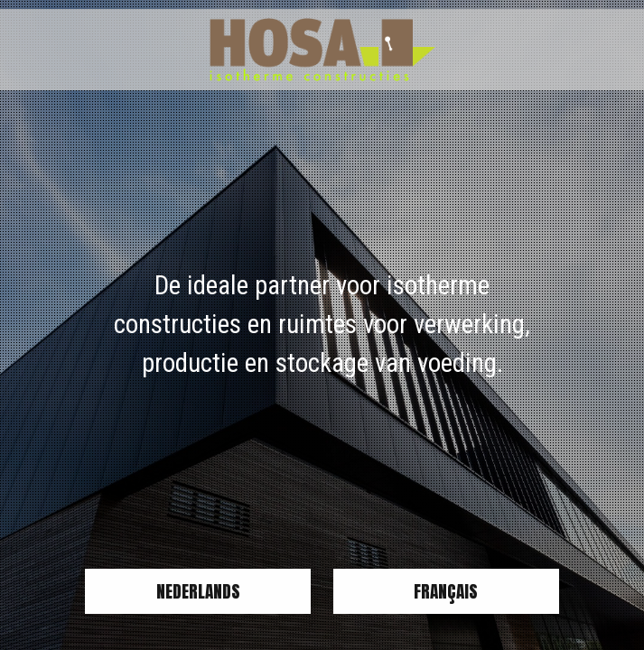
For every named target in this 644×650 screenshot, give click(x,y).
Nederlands (198, 591)
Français (446, 591)
